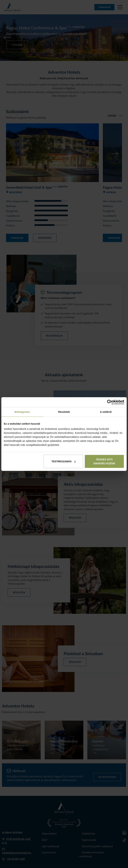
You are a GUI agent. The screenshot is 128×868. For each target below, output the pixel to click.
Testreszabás (63, 461)
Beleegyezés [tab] (22, 412)
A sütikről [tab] (106, 412)
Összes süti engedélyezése (104, 461)
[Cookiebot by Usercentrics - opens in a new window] (110, 402)
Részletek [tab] (64, 412)
